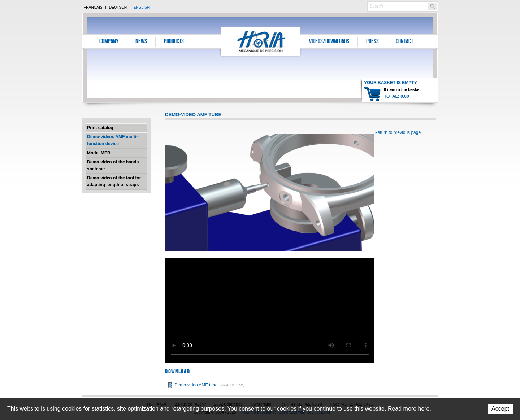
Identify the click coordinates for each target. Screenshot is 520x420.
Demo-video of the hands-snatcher (114, 165)
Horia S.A (261, 41)
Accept (500, 409)
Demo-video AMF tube (210, 385)
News (141, 42)
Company (109, 42)
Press (372, 42)
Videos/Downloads (329, 42)
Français (93, 7)
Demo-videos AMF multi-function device (112, 140)
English (141, 7)
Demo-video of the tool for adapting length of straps (114, 181)
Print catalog (100, 128)
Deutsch (118, 7)
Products (174, 42)
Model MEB (99, 153)
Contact (404, 42)
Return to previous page (398, 132)
